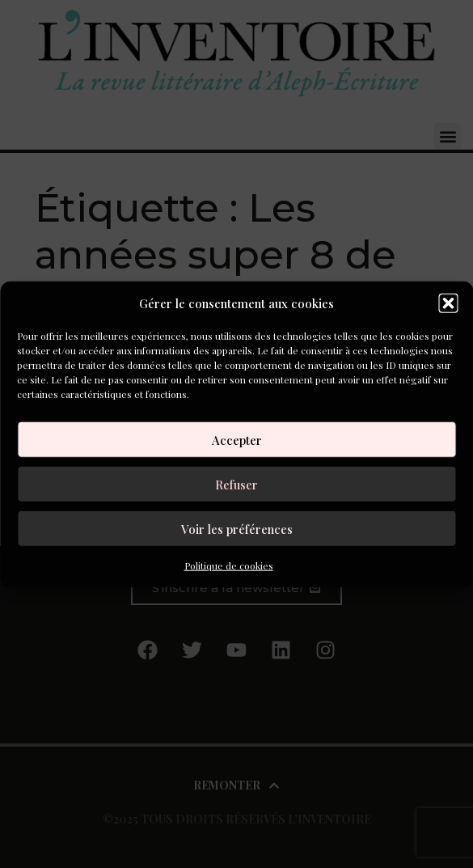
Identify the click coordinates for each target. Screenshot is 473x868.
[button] (448, 303)
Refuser (236, 484)
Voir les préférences (237, 528)
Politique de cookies (229, 565)
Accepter (237, 439)
